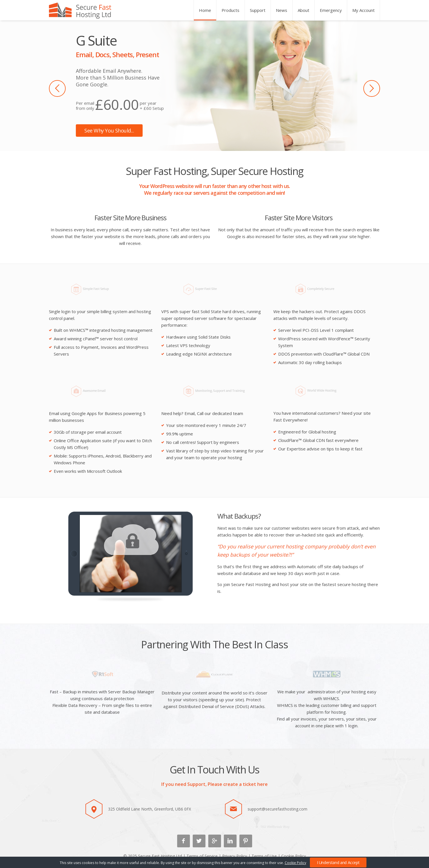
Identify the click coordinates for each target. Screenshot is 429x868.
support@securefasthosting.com (277, 809)
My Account (363, 10)
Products (230, 10)
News (282, 10)
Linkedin (230, 841)
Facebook (184, 841)
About (303, 10)
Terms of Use (264, 856)
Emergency (331, 10)
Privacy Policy (235, 856)
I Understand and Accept (338, 862)
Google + (215, 841)
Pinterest (246, 841)
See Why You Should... (109, 131)
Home (205, 10)
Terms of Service (202, 856)
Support (258, 10)
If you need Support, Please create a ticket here (215, 784)
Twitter (199, 841)
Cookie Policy (294, 856)
